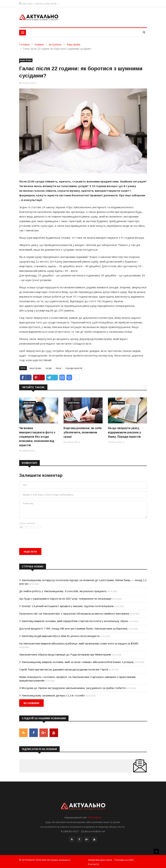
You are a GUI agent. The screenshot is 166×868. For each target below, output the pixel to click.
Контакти (93, 863)
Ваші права (74, 44)
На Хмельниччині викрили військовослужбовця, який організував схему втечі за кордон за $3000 (79, 643)
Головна (24, 44)
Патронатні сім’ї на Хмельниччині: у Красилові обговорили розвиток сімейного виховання (74, 614)
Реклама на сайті (124, 859)
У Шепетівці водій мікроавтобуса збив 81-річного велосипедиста (59, 636)
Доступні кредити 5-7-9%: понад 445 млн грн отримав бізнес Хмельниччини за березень (73, 629)
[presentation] (46, 536)
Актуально (55, 44)
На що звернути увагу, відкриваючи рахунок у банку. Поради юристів (124, 432)
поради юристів (74, 368)
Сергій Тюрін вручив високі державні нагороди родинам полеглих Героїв (64, 669)
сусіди (48, 368)
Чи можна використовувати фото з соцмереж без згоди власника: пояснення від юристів (37, 437)
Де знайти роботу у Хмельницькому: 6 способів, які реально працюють (63, 591)
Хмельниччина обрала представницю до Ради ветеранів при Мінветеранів (65, 655)
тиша (58, 368)
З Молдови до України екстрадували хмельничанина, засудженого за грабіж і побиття (72, 688)
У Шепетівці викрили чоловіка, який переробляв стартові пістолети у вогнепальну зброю (74, 621)
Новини (39, 44)
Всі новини (31, 703)
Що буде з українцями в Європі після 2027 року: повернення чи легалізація (65, 599)
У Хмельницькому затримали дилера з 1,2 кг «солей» (52, 695)
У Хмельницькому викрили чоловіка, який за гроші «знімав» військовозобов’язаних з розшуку (77, 662)
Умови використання (100, 859)
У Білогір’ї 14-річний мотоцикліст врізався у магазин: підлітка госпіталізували (66, 606)
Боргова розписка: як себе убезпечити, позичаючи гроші (83, 432)
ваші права (35, 368)
